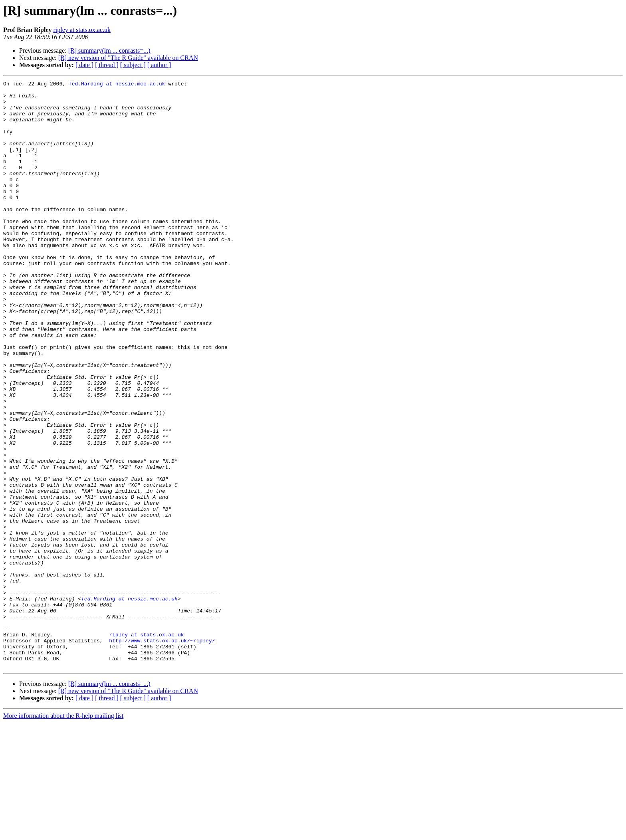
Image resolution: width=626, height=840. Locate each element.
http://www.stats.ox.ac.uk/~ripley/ (162, 753)
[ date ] (84, 65)
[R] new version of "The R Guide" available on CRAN (128, 58)
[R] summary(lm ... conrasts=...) (109, 51)
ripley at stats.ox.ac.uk (82, 30)
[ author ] (159, 65)
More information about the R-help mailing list (63, 833)
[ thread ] (107, 65)
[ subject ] (133, 65)
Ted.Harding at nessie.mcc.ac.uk (117, 85)
